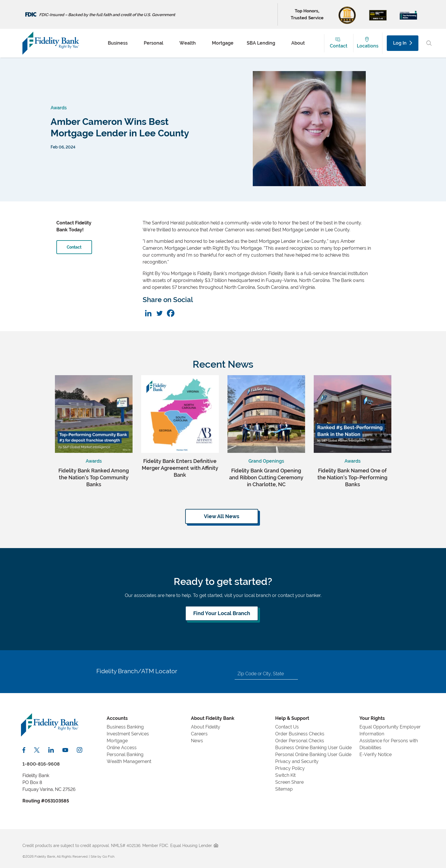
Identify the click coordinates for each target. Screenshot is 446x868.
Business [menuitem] (118, 43)
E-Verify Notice (376, 755)
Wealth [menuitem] (188, 43)
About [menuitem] (298, 43)
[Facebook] (171, 313)
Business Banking (125, 727)
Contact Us (287, 727)
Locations (368, 46)
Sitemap (284, 789)
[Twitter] (159, 313)
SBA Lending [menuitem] (261, 43)
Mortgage (117, 741)
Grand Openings (266, 461)
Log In (403, 43)
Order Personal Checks (300, 741)
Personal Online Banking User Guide (313, 755)
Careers (199, 734)
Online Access (122, 748)
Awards (59, 108)
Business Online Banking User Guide (313, 748)
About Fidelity (206, 727)
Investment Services (128, 734)
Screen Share (289, 782)
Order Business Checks (300, 734)
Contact (339, 46)
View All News (222, 516)
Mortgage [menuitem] (223, 43)
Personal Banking (125, 755)
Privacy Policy (290, 768)
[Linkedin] (148, 313)
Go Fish (108, 856)
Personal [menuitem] (154, 43)
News (197, 741)
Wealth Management (129, 761)
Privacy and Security (297, 761)
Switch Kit (285, 775)
